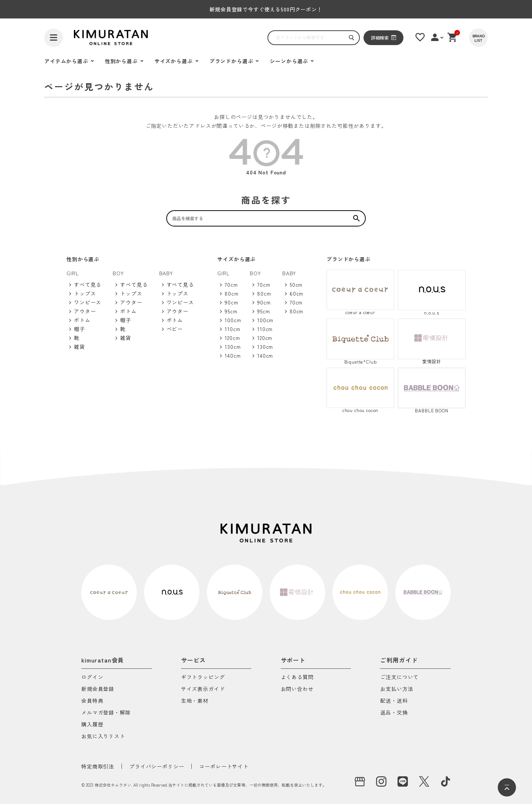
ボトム (82, 320)
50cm (296, 285)
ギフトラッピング (203, 677)
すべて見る (88, 285)
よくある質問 (297, 677)
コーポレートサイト (224, 766)
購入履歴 (92, 725)
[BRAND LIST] (478, 38)
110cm (232, 329)
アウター (85, 311)
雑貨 (79, 347)
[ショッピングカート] (453, 37)
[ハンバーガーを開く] (54, 38)
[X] (424, 781)
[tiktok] (446, 781)
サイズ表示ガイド (203, 689)
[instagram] (381, 781)
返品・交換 (394, 713)
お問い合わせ (297, 689)
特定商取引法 (98, 766)
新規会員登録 (98, 689)
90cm (231, 302)
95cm (231, 311)
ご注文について (399, 677)
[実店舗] (360, 781)
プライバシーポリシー (157, 766)
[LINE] (403, 781)
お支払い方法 (397, 689)
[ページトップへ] (507, 787)
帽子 (79, 329)
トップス (85, 293)
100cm (233, 320)
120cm (232, 338)
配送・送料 (394, 701)
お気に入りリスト (103, 737)
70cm (231, 285)
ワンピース (88, 302)
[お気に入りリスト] (420, 37)
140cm (233, 355)
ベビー (175, 329)
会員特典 (92, 701)
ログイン (92, 677)
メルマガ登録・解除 (106, 713)
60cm (296, 293)
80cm (231, 293)
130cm (233, 347)
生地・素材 (195, 701)
